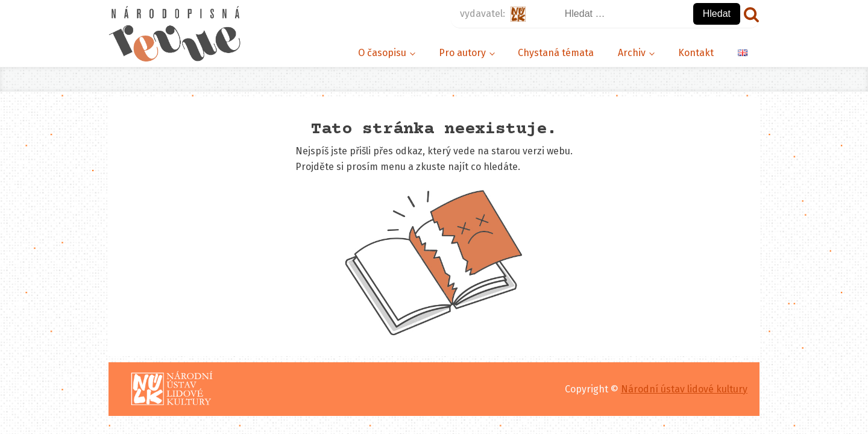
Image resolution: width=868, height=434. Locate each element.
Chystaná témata (556, 53)
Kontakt (696, 53)
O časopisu (382, 53)
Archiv (632, 53)
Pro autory (462, 53)
